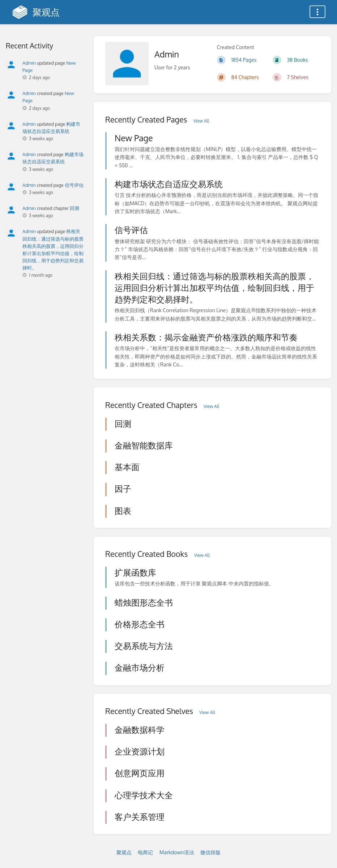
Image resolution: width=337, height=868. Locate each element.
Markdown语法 (177, 852)
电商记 (145, 852)
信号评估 (74, 185)
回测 (74, 208)
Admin (29, 63)
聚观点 (124, 852)
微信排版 (210, 852)
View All (201, 121)
